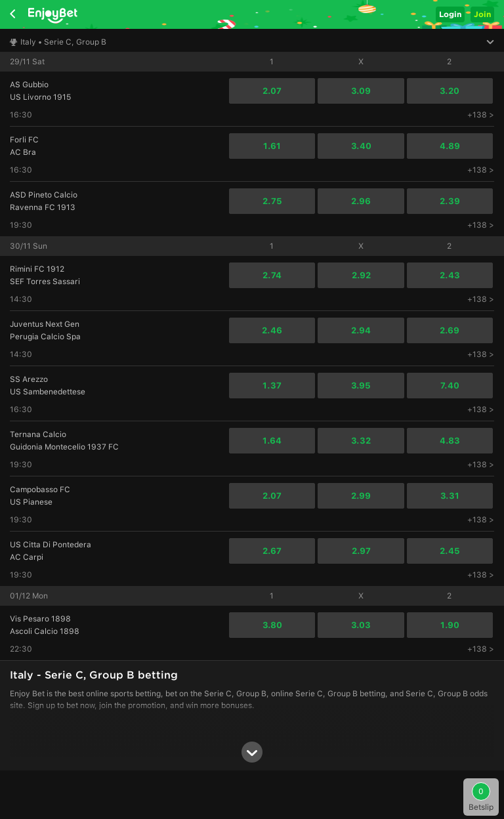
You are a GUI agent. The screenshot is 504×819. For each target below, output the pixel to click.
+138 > (481, 115)
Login (450, 14)
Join (482, 14)
